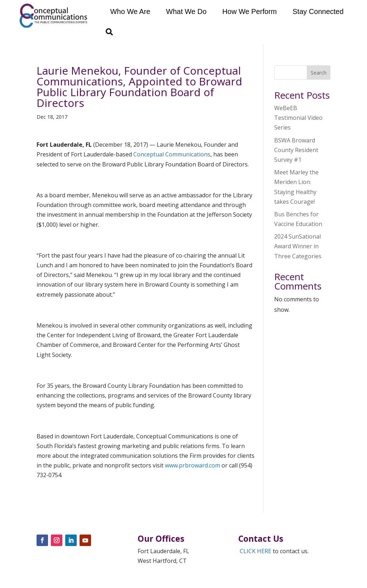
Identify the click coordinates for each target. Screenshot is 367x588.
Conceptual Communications (172, 154)
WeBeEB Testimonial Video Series (298, 118)
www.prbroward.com (192, 465)
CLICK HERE (256, 551)
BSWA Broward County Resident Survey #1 (296, 150)
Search (319, 73)
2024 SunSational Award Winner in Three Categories (298, 246)
